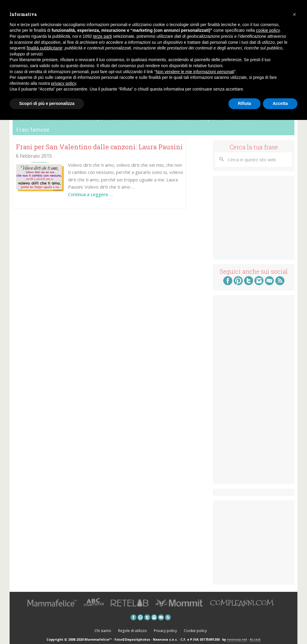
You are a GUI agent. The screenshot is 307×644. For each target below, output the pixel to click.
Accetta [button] (280, 103)
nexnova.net (237, 639)
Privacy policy (165, 631)
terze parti (103, 36)
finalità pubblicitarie (45, 48)
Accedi (255, 639)
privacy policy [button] (64, 83)
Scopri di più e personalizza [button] (47, 103)
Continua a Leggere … (90, 194)
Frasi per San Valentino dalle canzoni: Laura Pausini (99, 147)
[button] (294, 14)
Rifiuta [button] (245, 103)
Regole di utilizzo (133, 631)
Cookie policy (195, 631)
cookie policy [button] (268, 30)
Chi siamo (103, 631)
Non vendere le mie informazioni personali (195, 72)
